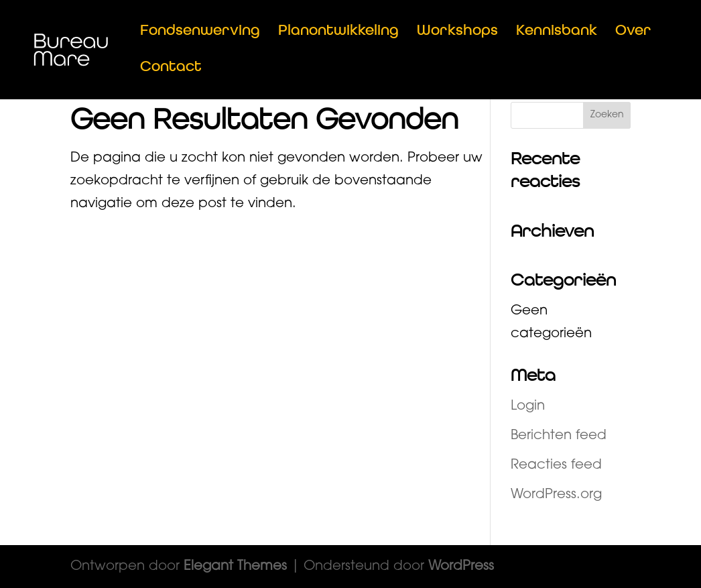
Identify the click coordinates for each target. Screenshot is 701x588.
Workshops (457, 33)
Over (633, 33)
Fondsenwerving (200, 33)
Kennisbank (557, 33)
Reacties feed (556, 465)
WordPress (461, 567)
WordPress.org (556, 495)
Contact (171, 69)
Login (528, 406)
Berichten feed (559, 436)
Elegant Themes (235, 567)
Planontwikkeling (338, 33)
